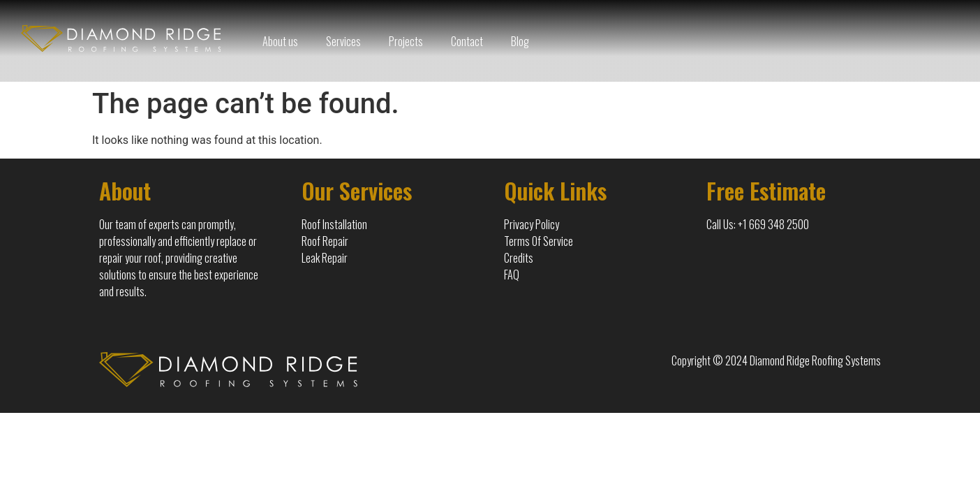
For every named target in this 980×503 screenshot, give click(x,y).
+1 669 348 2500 (773, 224)
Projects (406, 41)
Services (343, 41)
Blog (520, 41)
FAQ (512, 275)
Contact (467, 41)
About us (280, 41)
